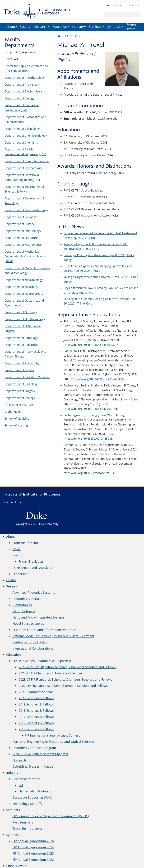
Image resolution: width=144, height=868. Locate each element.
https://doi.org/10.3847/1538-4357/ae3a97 (97, 379)
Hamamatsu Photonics (35, 791)
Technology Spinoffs (27, 804)
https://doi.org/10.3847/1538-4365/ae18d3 (91, 409)
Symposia (114, 27)
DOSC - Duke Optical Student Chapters (40, 754)
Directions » (112, 6)
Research (41, 27)
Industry (78, 27)
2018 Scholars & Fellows (36, 710)
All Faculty (71, 36)
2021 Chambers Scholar (36, 692)
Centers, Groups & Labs (30, 642)
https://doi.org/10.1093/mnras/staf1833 (89, 473)
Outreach (19, 760)
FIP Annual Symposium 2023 (33, 853)
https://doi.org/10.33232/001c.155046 (88, 439)
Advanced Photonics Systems (34, 592)
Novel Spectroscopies (28, 624)
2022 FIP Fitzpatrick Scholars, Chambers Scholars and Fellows (63, 686)
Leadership (20, 574)
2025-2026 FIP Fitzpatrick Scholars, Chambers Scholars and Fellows (67, 667)
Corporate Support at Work (32, 797)
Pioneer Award (132, 27)
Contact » (132, 6)
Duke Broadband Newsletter (33, 568)
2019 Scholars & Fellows (36, 704)
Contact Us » (13, 502)
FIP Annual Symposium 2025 (33, 841)
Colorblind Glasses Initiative (33, 766)
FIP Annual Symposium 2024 (33, 847)
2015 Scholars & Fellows (36, 729)
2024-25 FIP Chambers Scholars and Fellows (51, 673)
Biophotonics (22, 605)
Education (60, 27)
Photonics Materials (27, 599)
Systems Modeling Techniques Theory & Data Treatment (53, 636)
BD (21, 785)
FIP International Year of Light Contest (52, 735)
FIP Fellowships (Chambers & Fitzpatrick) (42, 661)
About (11, 27)
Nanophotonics (24, 611)
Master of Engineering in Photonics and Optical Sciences (54, 742)
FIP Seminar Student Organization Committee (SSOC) (51, 816)
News (17, 549)
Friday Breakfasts (31, 561)
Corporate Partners (26, 779)
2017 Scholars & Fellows (36, 717)
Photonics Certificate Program (34, 748)
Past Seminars (23, 822)
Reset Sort (11, 59)
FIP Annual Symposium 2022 (33, 860)
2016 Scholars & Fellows (36, 723)
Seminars (96, 27)
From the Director (25, 543)
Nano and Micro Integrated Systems (39, 617)
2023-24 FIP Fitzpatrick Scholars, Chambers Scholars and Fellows (65, 679)
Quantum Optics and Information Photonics (44, 630)
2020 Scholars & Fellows (36, 698)
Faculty (25, 27)
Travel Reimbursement (29, 828)
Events (17, 555)
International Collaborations (33, 648)
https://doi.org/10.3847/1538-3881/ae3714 (91, 345)
